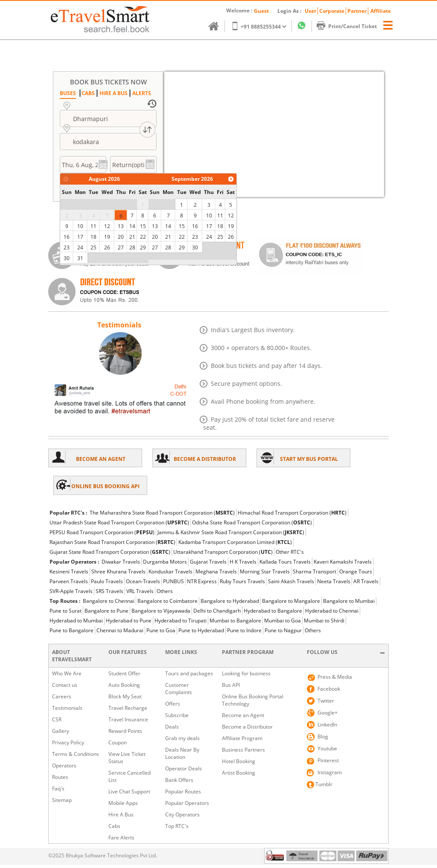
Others (165, 591)
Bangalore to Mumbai (349, 601)
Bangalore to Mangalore (291, 601)
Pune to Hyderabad (201, 630)
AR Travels (366, 581)
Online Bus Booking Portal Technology (253, 700)
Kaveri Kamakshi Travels (343, 562)
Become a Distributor (247, 727)
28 (132, 247)
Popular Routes (183, 791)
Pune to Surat (66, 611)
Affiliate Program (242, 738)
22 (143, 237)
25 (93, 247)
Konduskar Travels (170, 571)
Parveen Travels (69, 581)
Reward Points (125, 731)
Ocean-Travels (143, 581)
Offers (173, 704)
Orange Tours (356, 571)
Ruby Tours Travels (242, 581)
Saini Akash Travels (291, 581)
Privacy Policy (68, 742)
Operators (64, 765)
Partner (357, 11)
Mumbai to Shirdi (324, 621)
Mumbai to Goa (283, 621)
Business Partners (243, 750)
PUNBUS (173, 581)
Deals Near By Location (182, 753)
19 (107, 237)
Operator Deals (184, 768)
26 (107, 247)
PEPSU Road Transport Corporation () (102, 532)
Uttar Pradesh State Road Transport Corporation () (119, 522)
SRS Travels (109, 591)
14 (132, 226)
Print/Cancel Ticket (351, 26)
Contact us (65, 685)
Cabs (114, 826)
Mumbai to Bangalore (235, 621)
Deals (172, 727)
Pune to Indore (244, 630)
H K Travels (243, 562)
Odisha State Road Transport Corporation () (252, 522)
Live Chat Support (129, 791)
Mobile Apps (123, 803)
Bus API (231, 685)
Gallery (61, 731)
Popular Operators (187, 803)
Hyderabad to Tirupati (181, 621)
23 (67, 247)
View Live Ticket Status (127, 758)
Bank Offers (179, 780)
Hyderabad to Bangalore (273, 611)
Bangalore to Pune (106, 611)
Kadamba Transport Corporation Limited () (235, 542)
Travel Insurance (128, 719)
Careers (62, 696)
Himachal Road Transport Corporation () (292, 513)
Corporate (332, 11)
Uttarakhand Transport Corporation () (223, 552)
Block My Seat (125, 696)
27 (121, 247)
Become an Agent (243, 715)
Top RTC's (177, 826)
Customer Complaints (179, 689)
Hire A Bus (121, 814)
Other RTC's (290, 552)
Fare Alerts (121, 838)
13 (121, 226)
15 (143, 226)
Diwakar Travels (121, 562)
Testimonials (67, 708)
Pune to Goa (161, 630)
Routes (60, 777)
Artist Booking (239, 773)
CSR (57, 719)
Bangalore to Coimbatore (168, 601)
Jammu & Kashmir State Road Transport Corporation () (231, 532)
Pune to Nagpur (283, 630)
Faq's (58, 788)
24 (80, 247)
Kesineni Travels (69, 571)
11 (93, 226)
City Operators (182, 814)
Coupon (118, 742)
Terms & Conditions (76, 754)
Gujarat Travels (208, 562)
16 (67, 237)
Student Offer (124, 673)
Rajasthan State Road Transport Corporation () (112, 542)
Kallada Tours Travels (285, 562)
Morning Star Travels (265, 571)
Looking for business (246, 673)
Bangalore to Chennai (109, 601)
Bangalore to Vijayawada (161, 611)
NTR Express (202, 581)
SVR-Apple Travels (71, 591)
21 (132, 237)
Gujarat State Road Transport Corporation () (110, 552)
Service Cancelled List (130, 776)
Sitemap (62, 800)
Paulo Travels (107, 581)
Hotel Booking (239, 761)
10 (80, 226)
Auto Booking (124, 685)
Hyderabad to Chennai (332, 611)
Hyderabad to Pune (129, 621)
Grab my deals (182, 738)
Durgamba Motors (165, 562)
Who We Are (67, 673)
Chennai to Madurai (120, 630)
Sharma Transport (315, 571)
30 (67, 258)
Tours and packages (189, 673)
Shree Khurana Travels (118, 571)
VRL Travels (140, 591)
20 (121, 237)
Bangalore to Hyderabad (230, 601)
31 (80, 258)
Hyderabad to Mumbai (76, 621)
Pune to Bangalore (71, 630)
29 (143, 247)
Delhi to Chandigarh (217, 611)
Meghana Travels (216, 571)
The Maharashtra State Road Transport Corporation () (162, 513)
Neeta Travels (334, 581)
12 (107, 226)
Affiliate (381, 11)
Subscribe (177, 715)
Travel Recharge (128, 708)
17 (80, 237)
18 (93, 237)
